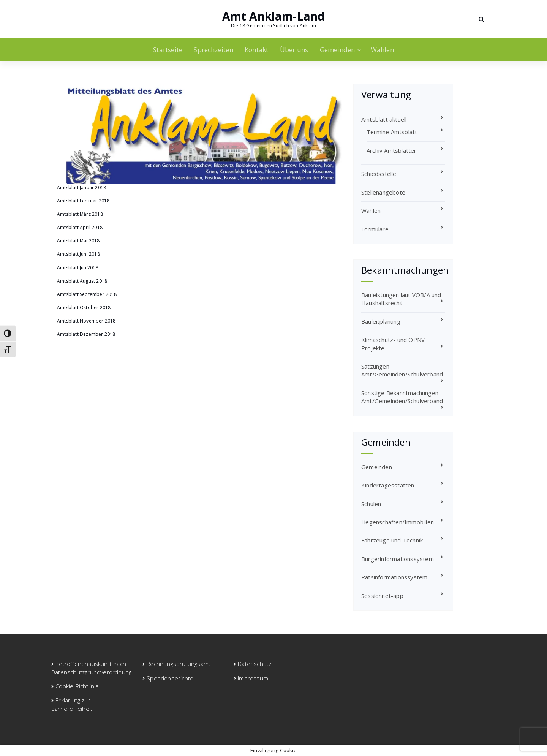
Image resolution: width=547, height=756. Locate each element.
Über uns (294, 50)
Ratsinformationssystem (394, 577)
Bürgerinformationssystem (398, 559)
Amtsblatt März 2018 (80, 214)
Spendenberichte (170, 678)
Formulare (375, 229)
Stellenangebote (383, 192)
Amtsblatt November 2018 (86, 321)
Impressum (253, 678)
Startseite (168, 50)
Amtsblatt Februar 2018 (83, 201)
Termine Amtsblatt (392, 132)
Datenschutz (255, 664)
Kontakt (256, 50)
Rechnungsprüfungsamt (179, 664)
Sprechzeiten (213, 50)
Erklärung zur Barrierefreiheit (72, 704)
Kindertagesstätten (388, 485)
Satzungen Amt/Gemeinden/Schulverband (402, 370)
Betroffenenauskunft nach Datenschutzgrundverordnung (91, 668)
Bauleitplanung (381, 321)
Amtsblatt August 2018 (82, 281)
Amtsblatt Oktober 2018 (84, 308)
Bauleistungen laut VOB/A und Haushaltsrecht (401, 299)
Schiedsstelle (379, 174)
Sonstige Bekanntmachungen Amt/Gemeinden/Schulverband (402, 397)
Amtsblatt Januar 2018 (81, 187)
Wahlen (382, 50)
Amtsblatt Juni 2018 (78, 254)
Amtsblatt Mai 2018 (78, 241)
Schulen (371, 504)
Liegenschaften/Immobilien (398, 522)
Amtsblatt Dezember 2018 (86, 334)
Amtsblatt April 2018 (80, 227)
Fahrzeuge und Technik (392, 540)
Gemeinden (338, 50)
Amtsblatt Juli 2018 (78, 268)
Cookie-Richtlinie (77, 686)
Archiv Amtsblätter (392, 150)
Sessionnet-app (382, 596)
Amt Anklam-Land (274, 16)
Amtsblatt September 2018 (87, 294)
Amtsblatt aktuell (384, 119)
